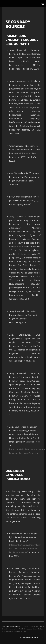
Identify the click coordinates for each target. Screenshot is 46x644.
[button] (43, 4)
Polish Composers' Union (31, 626)
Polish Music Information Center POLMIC (22, 630)
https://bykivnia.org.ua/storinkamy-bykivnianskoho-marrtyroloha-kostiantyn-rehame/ (26, 549)
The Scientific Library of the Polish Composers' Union (23, 628)
